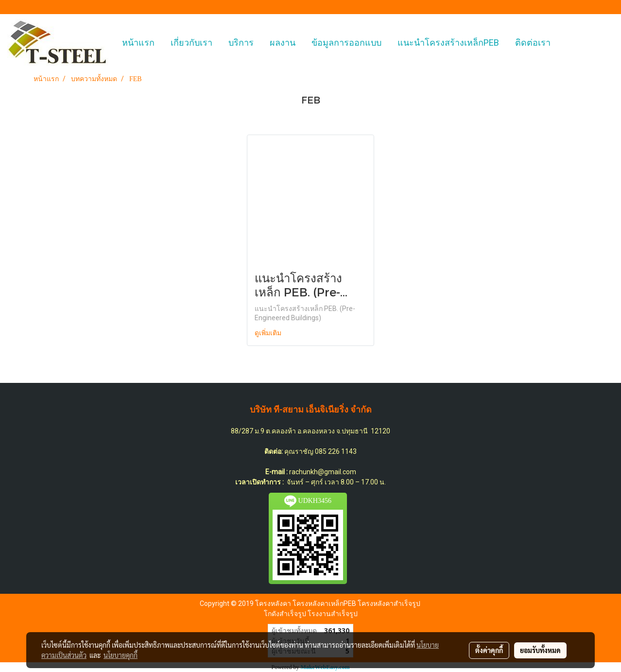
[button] (567, 43)
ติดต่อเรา (533, 43)
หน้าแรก (138, 43)
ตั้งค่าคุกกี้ (489, 650)
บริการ (241, 43)
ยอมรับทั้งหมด (540, 650)
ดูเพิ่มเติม (269, 333)
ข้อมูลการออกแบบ (346, 43)
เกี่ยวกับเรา (191, 43)
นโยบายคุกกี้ (121, 655)
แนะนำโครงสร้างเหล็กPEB (448, 43)
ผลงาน (283, 43)
